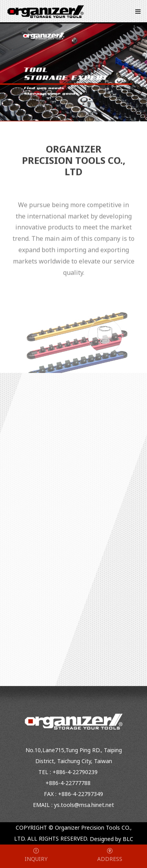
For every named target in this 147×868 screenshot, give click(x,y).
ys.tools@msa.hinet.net (84, 805)
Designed (102, 839)
